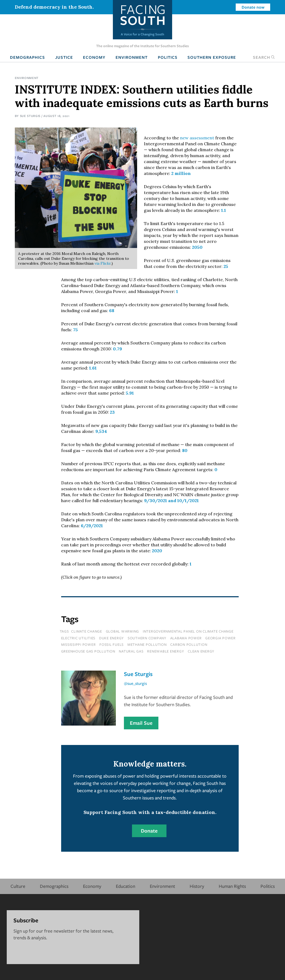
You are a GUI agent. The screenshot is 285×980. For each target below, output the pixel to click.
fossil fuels (112, 644)
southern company (147, 638)
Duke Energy (112, 638)
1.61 (93, 368)
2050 (197, 247)
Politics (168, 57)
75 (75, 330)
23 (112, 412)
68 (112, 310)
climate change (87, 631)
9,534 (101, 431)
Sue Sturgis (30, 116)
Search (264, 57)
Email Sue (141, 723)
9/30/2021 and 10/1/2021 (171, 501)
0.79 (117, 349)
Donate (149, 831)
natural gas (131, 651)
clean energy (201, 651)
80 (185, 450)
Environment (132, 57)
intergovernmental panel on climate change (188, 631)
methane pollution (147, 644)
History (197, 886)
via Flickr (103, 263)
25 (226, 266)
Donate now (253, 7)
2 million (181, 173)
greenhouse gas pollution (88, 651)
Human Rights (232, 886)
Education (126, 886)
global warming (123, 631)
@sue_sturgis (135, 683)
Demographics (27, 57)
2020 (157, 551)
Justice (64, 57)
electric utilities (78, 638)
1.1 (224, 210)
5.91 (130, 393)
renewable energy (166, 651)
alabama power (186, 638)
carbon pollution (189, 644)
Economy (94, 57)
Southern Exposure (212, 57)
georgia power (220, 638)
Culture (18, 886)
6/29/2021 (92, 526)
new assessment (197, 138)
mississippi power (79, 644)
